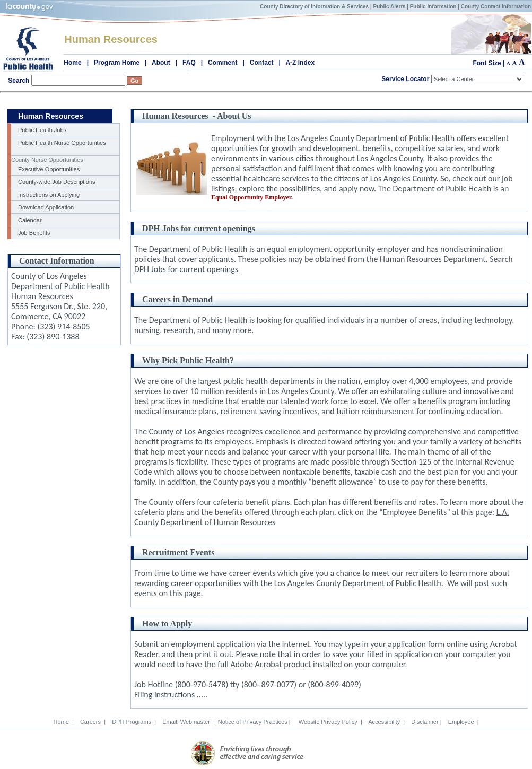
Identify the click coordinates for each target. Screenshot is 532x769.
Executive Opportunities (49, 169)
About (161, 63)
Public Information (433, 7)
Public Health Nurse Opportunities (62, 143)
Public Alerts (390, 7)
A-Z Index (300, 63)
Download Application (46, 207)
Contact (262, 63)
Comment (223, 63)
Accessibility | (385, 722)
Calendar (30, 220)
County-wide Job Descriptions (57, 182)
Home (72, 63)
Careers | (91, 722)
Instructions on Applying (49, 195)
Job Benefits (34, 233)
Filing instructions (164, 694)
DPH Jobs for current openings (186, 269)
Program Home (117, 63)
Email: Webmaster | (187, 722)
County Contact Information (496, 7)
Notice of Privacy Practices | (255, 722)
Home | (63, 722)
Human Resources (111, 39)
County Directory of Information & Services (314, 7)
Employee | (462, 722)
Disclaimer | (425, 722)
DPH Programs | (132, 722)
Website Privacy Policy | (329, 722)
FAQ (189, 63)
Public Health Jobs (42, 130)
